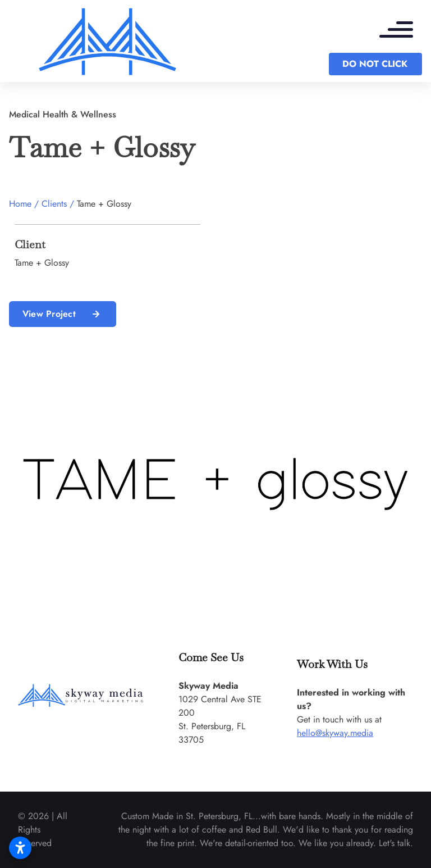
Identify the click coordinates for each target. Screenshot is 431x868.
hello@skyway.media (335, 733)
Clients (54, 204)
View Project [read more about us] (63, 314)
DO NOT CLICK (375, 64)
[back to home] (108, 41)
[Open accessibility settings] (20, 848)
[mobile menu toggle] (402, 31)
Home (20, 204)
